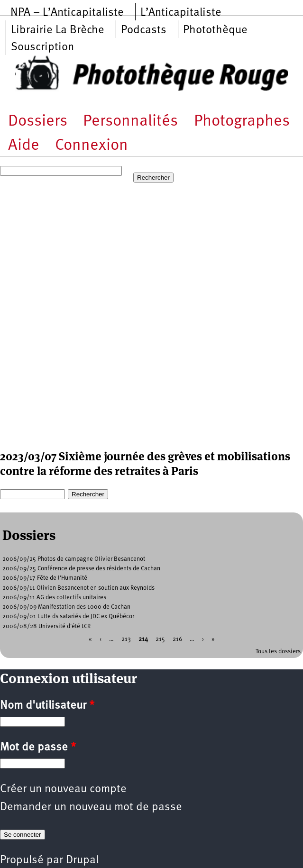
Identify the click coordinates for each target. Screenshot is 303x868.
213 (126, 639)
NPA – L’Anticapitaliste (67, 13)
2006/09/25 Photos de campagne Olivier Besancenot (74, 559)
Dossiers (38, 122)
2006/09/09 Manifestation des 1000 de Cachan (66, 607)
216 (177, 639)
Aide (24, 146)
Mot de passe (38, 748)
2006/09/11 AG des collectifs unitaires (54, 598)
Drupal (82, 860)
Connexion (92, 146)
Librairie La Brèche (58, 30)
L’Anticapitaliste (181, 13)
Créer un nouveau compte (63, 789)
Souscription (42, 47)
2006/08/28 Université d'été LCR (46, 626)
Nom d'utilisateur (47, 706)
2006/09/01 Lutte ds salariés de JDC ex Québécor (68, 617)
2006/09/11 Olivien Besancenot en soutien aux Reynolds (78, 588)
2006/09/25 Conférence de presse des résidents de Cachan (81, 569)
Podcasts (144, 30)
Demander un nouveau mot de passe (91, 807)
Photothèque (215, 30)
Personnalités (130, 122)
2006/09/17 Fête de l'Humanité (45, 578)
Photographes (242, 122)
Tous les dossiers (278, 652)
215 (160, 639)
